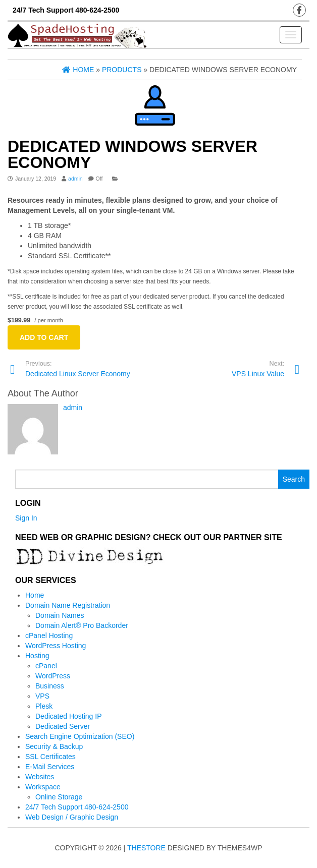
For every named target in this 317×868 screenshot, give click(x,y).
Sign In (26, 518)
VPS (42, 696)
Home (35, 595)
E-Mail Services (50, 767)
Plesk (44, 706)
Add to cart (44, 337)
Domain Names (60, 615)
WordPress (53, 676)
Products (122, 70)
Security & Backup (54, 746)
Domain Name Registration (68, 605)
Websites (40, 777)
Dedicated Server (63, 726)
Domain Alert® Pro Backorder (82, 625)
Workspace (43, 787)
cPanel (46, 666)
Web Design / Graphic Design (72, 817)
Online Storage (59, 797)
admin (75, 179)
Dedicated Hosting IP (69, 716)
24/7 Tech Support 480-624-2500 (77, 807)
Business (50, 686)
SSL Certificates (50, 757)
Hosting (37, 656)
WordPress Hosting (56, 646)
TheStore (146, 848)
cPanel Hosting (49, 635)
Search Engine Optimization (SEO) (80, 736)
